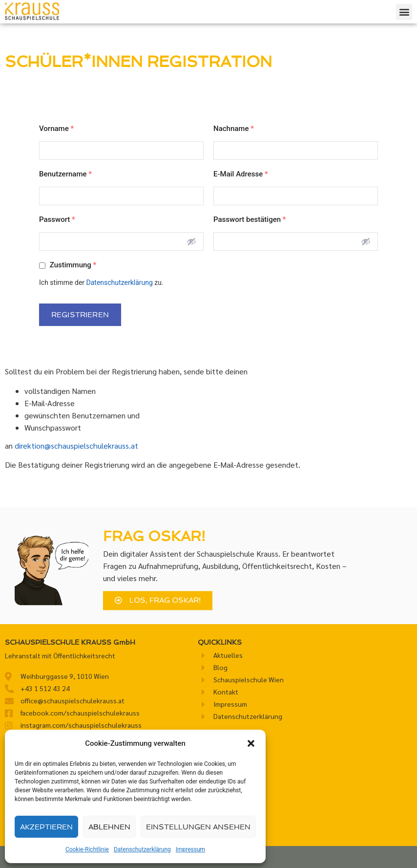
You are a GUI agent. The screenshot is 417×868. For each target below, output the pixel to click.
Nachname (234, 129)
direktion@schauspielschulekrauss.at (76, 445)
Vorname (56, 129)
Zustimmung (68, 265)
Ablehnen (109, 827)
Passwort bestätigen (250, 219)
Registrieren (80, 315)
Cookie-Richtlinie (87, 849)
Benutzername (65, 174)
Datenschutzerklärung (142, 849)
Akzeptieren (46, 827)
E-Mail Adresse (241, 174)
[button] (251, 743)
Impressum (190, 849)
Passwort (57, 219)
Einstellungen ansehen (198, 827)
